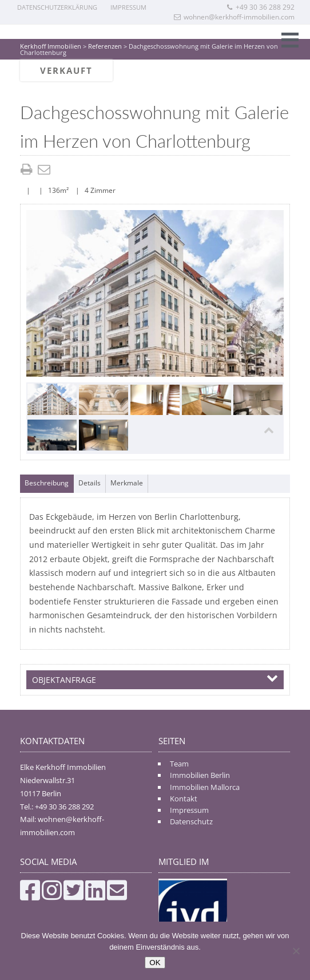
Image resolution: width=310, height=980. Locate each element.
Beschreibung (47, 483)
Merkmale (127, 483)
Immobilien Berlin (200, 775)
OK (155, 963)
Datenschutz (191, 821)
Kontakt (184, 799)
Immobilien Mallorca (205, 787)
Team (179, 764)
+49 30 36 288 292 (260, 7)
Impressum (128, 7)
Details (90, 483)
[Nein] (296, 951)
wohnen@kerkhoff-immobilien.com (234, 17)
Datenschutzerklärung (57, 7)
